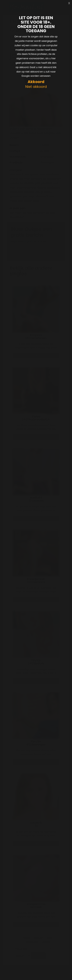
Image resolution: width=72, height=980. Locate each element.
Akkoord (36, 82)
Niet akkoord (36, 87)
